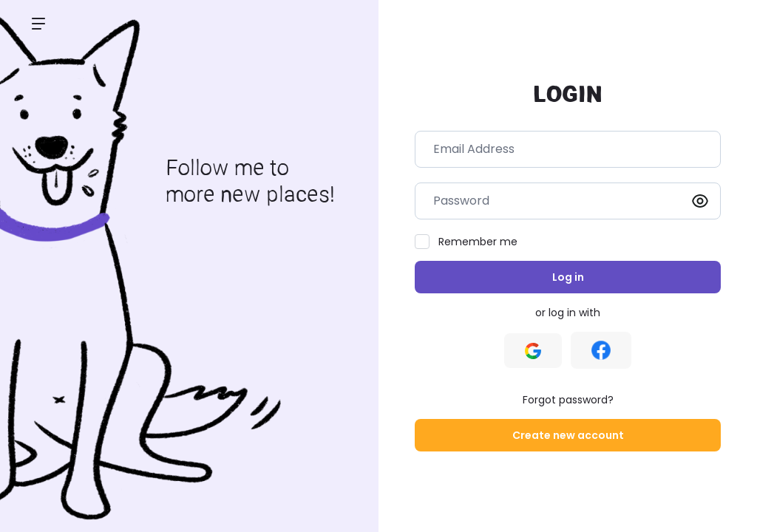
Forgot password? (568, 400)
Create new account (568, 435)
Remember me (478, 242)
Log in (568, 277)
